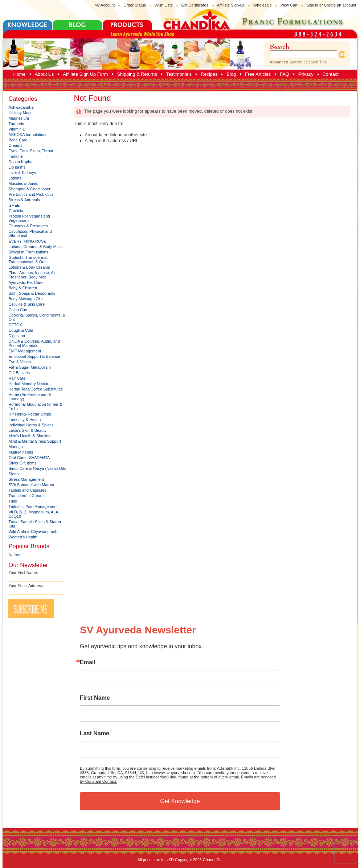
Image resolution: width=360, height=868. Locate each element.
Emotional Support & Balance (34, 356)
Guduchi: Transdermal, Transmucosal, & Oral (29, 260)
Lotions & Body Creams (29, 267)
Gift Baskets (19, 373)
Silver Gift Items (23, 463)
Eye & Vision (20, 362)
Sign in (312, 5)
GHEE (14, 205)
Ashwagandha (21, 107)
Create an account (340, 5)
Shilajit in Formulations (28, 252)
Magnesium (19, 118)
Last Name (95, 733)
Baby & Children (23, 288)
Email (88, 662)
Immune (16, 156)
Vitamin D (17, 129)
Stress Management (26, 479)
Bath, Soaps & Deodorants (32, 293)
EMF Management (25, 351)
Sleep (14, 474)
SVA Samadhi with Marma (32, 485)
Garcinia (16, 211)
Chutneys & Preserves (28, 226)
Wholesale (263, 5)
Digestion (17, 336)
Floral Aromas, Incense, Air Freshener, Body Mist (32, 275)
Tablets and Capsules (28, 490)
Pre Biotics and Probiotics (31, 194)
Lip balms (17, 167)
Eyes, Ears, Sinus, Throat (31, 151)
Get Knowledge (180, 801)
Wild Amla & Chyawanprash (33, 532)
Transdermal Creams (27, 496)
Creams (16, 145)
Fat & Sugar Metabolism (30, 367)
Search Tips (316, 62)
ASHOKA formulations (28, 135)
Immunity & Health (25, 419)
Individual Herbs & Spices (31, 425)
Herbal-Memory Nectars (30, 384)
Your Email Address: (26, 586)
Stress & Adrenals (24, 200)
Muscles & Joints (24, 183)
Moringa (16, 447)
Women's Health (23, 537)
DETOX (15, 325)
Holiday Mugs (21, 113)
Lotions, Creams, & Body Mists (36, 247)
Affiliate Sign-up (231, 5)
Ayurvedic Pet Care (26, 282)
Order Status (135, 5)
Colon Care (19, 310)
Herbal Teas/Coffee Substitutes (36, 389)
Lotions (15, 178)
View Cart (289, 5)
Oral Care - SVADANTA (29, 458)
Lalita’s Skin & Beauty (28, 430)
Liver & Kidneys (22, 173)
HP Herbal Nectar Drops (30, 414)
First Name (95, 698)
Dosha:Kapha (21, 162)
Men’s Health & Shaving (30, 436)
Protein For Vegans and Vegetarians (29, 218)
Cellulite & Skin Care (27, 304)
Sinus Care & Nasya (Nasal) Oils (37, 468)
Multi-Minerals (21, 452)
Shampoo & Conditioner (30, 189)
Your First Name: (23, 573)
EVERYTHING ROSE (28, 241)
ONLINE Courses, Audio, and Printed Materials (34, 343)
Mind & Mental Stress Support (35, 441)
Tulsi (13, 501)
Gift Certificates (195, 5)
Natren (15, 555)
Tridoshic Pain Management (33, 507)
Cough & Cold (21, 330)
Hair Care (17, 378)
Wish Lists (164, 5)
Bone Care (18, 140)
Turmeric (17, 124)
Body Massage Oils (26, 299)
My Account (105, 5)
